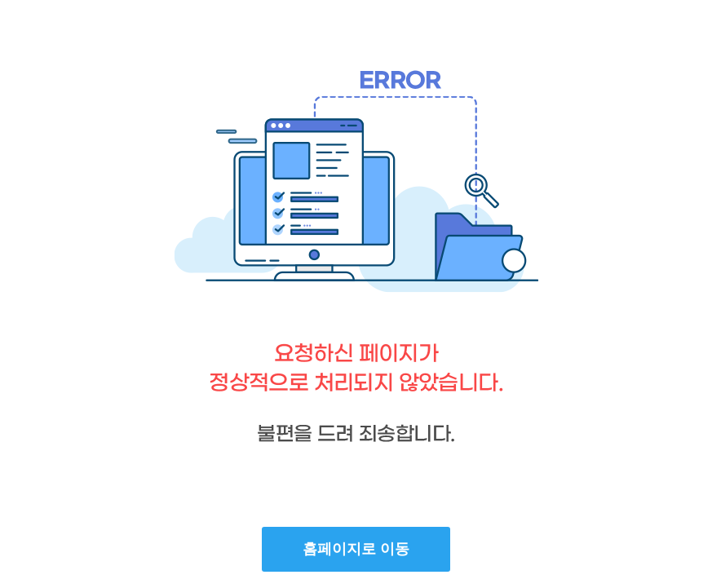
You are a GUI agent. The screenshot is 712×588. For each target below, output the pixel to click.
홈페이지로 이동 (356, 549)
